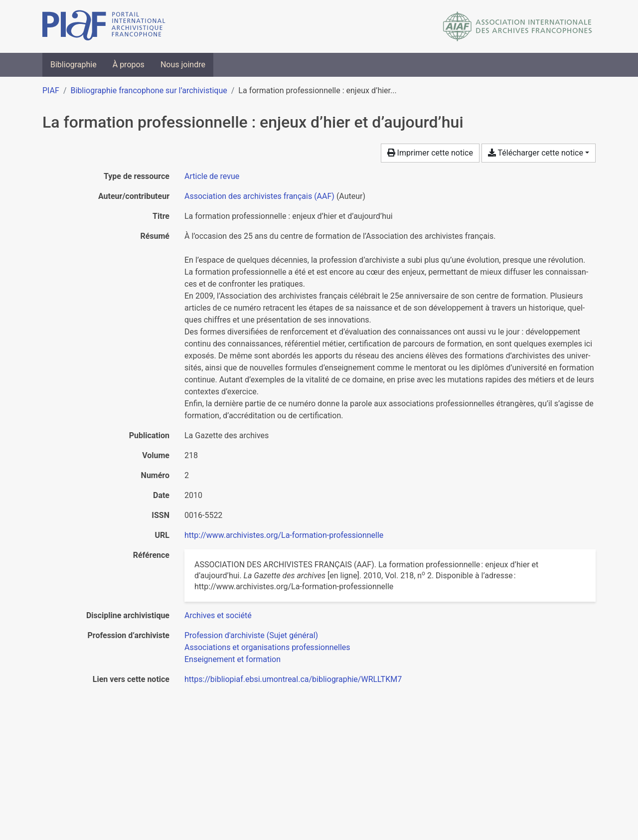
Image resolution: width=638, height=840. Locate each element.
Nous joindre (183, 65)
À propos (129, 65)
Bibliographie (74, 65)
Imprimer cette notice (430, 153)
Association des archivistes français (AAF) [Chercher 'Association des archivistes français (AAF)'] (259, 196)
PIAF (51, 90)
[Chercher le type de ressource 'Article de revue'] (212, 176)
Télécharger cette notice (536, 153)
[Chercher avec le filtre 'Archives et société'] (218, 615)
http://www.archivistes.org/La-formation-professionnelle (284, 535)
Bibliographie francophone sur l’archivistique (149, 90)
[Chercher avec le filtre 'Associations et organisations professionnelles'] (267, 647)
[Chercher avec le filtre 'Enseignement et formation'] (233, 659)
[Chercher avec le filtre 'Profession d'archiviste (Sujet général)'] (251, 635)
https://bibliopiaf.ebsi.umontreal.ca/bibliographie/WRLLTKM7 (293, 679)
